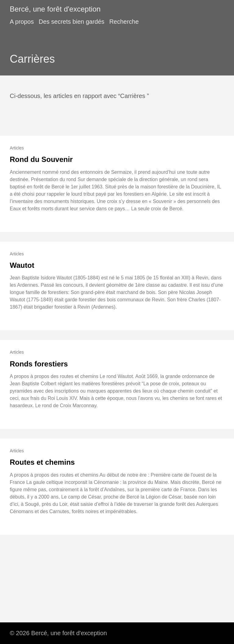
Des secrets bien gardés (72, 22)
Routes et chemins (42, 462)
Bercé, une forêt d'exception (55, 9)
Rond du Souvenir (41, 159)
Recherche (124, 22)
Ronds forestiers (39, 364)
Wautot (22, 265)
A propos (22, 22)
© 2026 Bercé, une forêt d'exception (58, 633)
